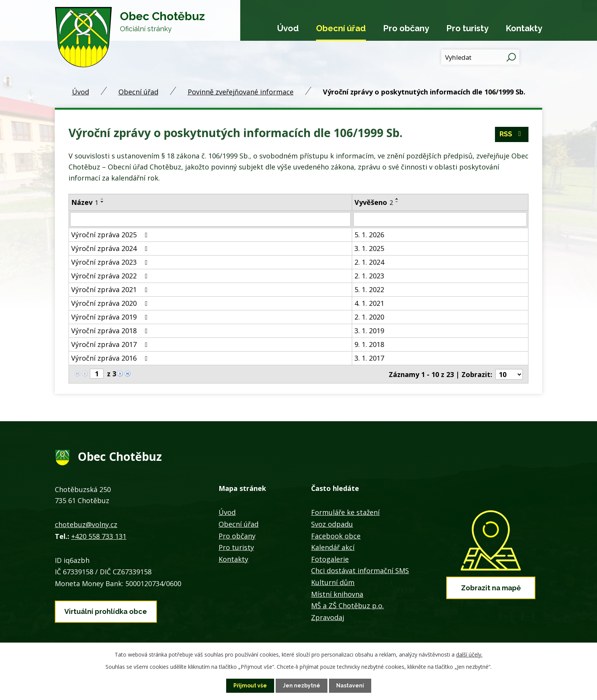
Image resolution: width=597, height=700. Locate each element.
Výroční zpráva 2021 (111, 289)
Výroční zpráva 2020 (111, 303)
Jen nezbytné (302, 686)
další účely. (469, 654)
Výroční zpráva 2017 (111, 344)
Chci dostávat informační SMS (360, 570)
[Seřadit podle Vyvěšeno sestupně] (397, 202)
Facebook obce (336, 535)
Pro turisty (467, 28)
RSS (512, 135)
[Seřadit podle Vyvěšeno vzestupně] (397, 199)
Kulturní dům (333, 582)
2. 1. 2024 (369, 262)
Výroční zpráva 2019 (111, 317)
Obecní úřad (341, 28)
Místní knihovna (337, 593)
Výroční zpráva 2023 (111, 262)
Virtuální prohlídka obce (106, 611)
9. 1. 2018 (369, 344)
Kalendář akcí (333, 547)
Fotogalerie (330, 558)
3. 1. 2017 (369, 358)
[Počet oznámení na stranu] (509, 374)
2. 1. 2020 (369, 317)
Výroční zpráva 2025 (111, 235)
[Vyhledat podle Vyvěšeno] (440, 219)
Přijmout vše (250, 686)
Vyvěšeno (374, 202)
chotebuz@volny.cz (86, 524)
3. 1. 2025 (369, 248)
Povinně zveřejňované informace (241, 92)
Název (85, 202)
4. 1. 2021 (369, 303)
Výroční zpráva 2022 (111, 276)
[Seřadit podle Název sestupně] (102, 202)
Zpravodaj (328, 617)
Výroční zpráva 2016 (111, 358)
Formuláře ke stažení (345, 512)
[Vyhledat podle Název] (210, 219)
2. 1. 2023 (369, 276)
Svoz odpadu (332, 524)
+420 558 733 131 (99, 535)
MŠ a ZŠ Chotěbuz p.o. (347, 605)
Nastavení (350, 686)
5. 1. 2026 (369, 235)
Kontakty (524, 28)
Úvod (288, 28)
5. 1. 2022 (369, 289)
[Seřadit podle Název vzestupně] (102, 199)
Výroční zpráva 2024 (111, 248)
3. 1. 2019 (369, 331)
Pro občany (406, 28)
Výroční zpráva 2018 (111, 331)
